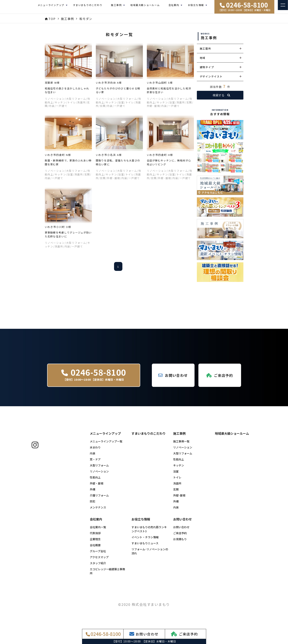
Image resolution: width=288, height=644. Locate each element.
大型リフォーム (99, 468)
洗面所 (177, 486)
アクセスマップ (99, 560)
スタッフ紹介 (98, 566)
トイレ (177, 480)
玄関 (176, 492)
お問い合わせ (181, 530)
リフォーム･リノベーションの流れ (150, 554)
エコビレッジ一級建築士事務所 (107, 574)
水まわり (95, 450)
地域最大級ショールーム (145, 7)
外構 (93, 492)
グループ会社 (98, 554)
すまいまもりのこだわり (88, 7)
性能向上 (95, 480)
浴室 (176, 474)
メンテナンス (98, 510)
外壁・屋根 (97, 486)
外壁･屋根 (179, 498)
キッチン (179, 468)
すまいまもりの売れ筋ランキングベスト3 (149, 532)
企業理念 (95, 542)
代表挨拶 (95, 536)
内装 (93, 456)
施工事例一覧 (181, 444)
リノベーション (99, 474)
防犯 (93, 504)
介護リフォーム (99, 498)
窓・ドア (95, 462)
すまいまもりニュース (145, 546)
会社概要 (95, 548)
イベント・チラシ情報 (145, 540)
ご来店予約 (180, 536)
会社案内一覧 (98, 530)
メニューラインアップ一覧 (106, 444)
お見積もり (180, 542)
